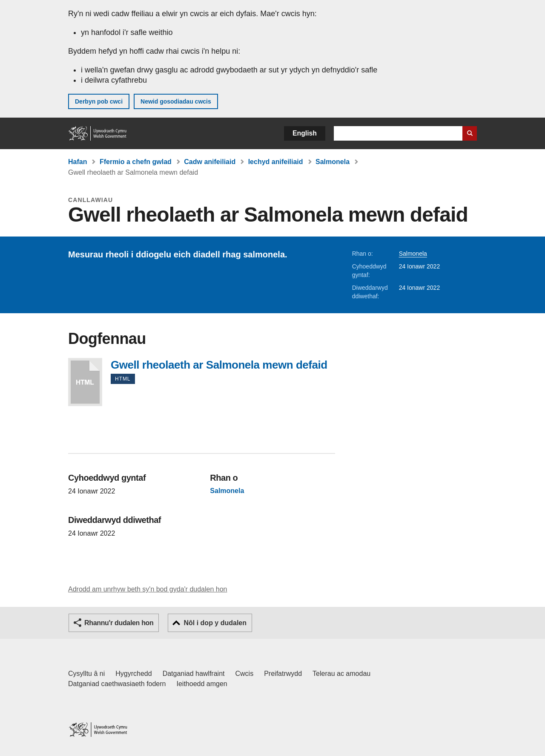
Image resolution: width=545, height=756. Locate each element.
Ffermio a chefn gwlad (136, 162)
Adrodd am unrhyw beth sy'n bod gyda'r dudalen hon (148, 589)
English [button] (305, 133)
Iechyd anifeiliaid (276, 162)
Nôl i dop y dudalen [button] (215, 623)
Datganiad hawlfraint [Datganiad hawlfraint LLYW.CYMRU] (194, 674)
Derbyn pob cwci (99, 101)
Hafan (77, 162)
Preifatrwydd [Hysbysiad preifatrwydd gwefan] (283, 674)
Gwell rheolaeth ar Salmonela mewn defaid (85, 382)
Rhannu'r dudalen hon (119, 623)
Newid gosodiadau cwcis (176, 101)
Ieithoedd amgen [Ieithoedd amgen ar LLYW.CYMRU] (202, 684)
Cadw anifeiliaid (210, 162)
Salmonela (333, 162)
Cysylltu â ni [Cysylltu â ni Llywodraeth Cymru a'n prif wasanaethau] (86, 674)
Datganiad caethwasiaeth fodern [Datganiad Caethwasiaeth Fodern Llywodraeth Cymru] (117, 684)
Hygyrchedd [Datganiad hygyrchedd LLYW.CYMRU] (133, 674)
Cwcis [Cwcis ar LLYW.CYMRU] (245, 674)
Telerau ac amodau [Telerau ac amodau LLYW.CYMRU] (341, 674)
